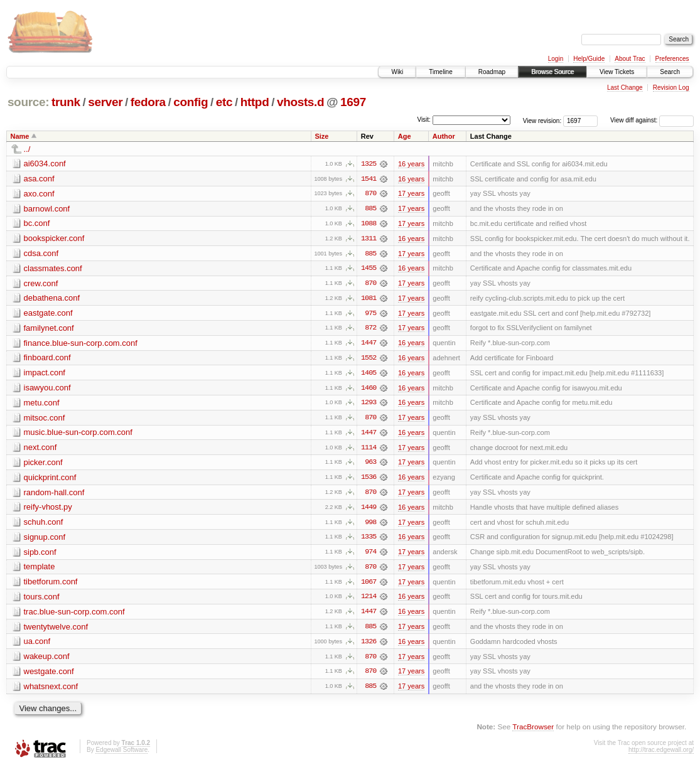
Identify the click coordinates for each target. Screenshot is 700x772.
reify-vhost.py (48, 510)
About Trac (630, 59)
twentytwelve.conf (56, 630)
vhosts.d (300, 102)
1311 (369, 239)
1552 (369, 360)
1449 (369, 510)
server (105, 102)
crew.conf (41, 284)
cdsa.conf (41, 254)
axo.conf (39, 194)
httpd (255, 102)
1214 (369, 601)
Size (321, 136)
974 (370, 555)
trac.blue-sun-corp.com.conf (74, 615)
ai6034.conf (45, 164)
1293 (369, 405)
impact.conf (45, 374)
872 (370, 330)
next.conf (40, 450)
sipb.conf (40, 555)
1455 (369, 269)
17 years (411, 194)
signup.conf (45, 540)
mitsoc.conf (45, 420)
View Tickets (617, 72)
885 (370, 209)
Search (670, 72)
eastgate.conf (48, 314)
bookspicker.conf (54, 239)
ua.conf (37, 646)
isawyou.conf (47, 389)
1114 (369, 450)
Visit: (424, 120)
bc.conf (37, 224)
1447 (369, 345)
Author (444, 136)
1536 (369, 480)
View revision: (542, 120)
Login (556, 59)
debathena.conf (52, 299)
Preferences (672, 59)
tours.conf (42, 600)
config (191, 102)
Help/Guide (589, 59)
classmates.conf (53, 269)
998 (370, 525)
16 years (411, 164)
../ (27, 149)
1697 (353, 102)
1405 (369, 375)
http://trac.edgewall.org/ (661, 755)
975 (370, 314)
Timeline (440, 72)
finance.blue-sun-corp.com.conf (81, 344)
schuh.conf (44, 525)
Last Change (625, 88)
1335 (369, 540)
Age (405, 136)
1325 (369, 164)
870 (370, 194)
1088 (369, 224)
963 (370, 465)
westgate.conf (49, 676)
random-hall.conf (54, 495)
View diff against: (652, 120)
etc (224, 102)
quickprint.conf (50, 480)
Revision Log (671, 88)
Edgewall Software (121, 755)
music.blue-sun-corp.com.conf (78, 435)
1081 (369, 299)
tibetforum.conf (51, 585)
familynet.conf (49, 329)
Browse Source (552, 72)
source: (28, 102)
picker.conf (43, 465)
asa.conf (39, 179)
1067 (369, 586)
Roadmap (492, 72)
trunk (66, 102)
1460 (369, 390)
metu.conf (42, 405)
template (40, 570)
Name (20, 136)
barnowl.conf (47, 209)
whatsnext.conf (51, 691)
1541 (369, 179)
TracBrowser (533, 732)
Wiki (397, 72)
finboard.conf (47, 359)
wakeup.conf (47, 661)
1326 (369, 646)
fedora (148, 102)
